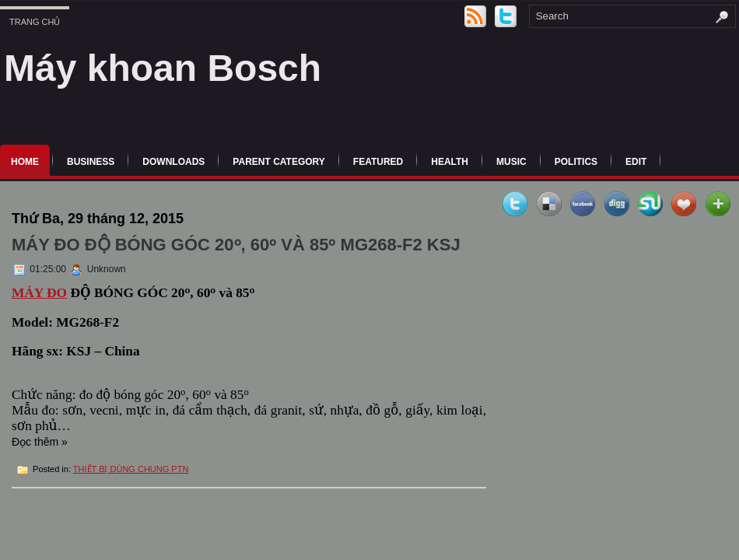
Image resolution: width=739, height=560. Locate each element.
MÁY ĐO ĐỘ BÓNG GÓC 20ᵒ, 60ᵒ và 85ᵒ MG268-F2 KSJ (236, 245)
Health (450, 162)
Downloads (173, 162)
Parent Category (278, 162)
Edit (636, 162)
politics (576, 162)
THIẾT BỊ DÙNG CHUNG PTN (131, 469)
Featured (378, 162)
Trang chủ (35, 22)
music (511, 162)
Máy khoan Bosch (163, 68)
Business (91, 162)
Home (25, 162)
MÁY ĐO (39, 293)
